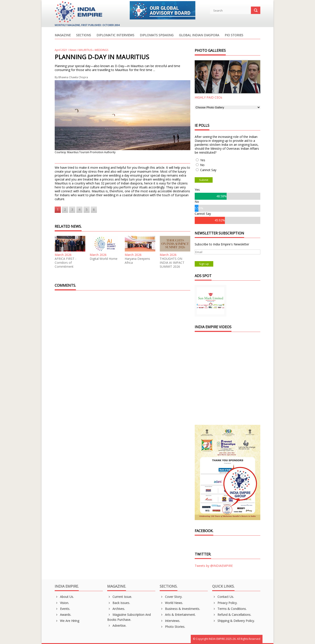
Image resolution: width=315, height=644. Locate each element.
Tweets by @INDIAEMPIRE (214, 566)
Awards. (63, 615)
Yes (203, 160)
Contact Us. (223, 597)
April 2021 (61, 50)
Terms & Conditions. (229, 609)
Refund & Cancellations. (232, 615)
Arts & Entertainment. (178, 615)
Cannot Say (208, 170)
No (202, 165)
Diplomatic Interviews (115, 35)
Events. (62, 609)
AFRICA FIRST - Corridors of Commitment (66, 263)
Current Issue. (120, 597)
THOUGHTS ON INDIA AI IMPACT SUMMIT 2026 (172, 263)
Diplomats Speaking (157, 35)
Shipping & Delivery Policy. (233, 621)
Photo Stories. (172, 627)
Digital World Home (104, 259)
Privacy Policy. (225, 603)
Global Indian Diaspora (199, 35)
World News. (171, 603)
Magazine (63, 35)
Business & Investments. (180, 609)
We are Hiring (67, 621)
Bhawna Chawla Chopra (73, 77)
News (73, 50)
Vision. (62, 603)
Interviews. (170, 621)
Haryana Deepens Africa (137, 261)
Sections (84, 35)
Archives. (116, 609)
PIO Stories (234, 35)
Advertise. (117, 626)
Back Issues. (119, 603)
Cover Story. (171, 597)
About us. (64, 597)
